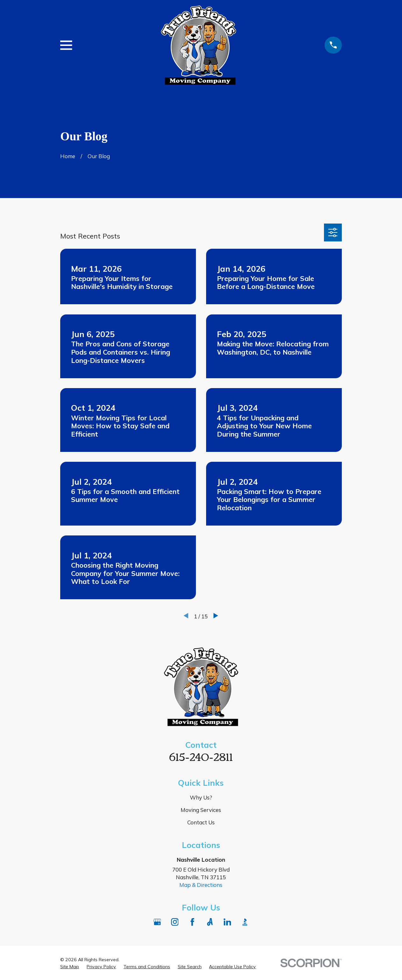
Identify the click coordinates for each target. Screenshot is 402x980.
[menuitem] (70, 967)
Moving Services (201, 810)
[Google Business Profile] (157, 922)
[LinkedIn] (227, 922)
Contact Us (201, 822)
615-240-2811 (201, 756)
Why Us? (201, 797)
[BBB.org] (245, 922)
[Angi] (210, 922)
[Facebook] (192, 922)
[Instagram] (175, 922)
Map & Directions (201, 885)
